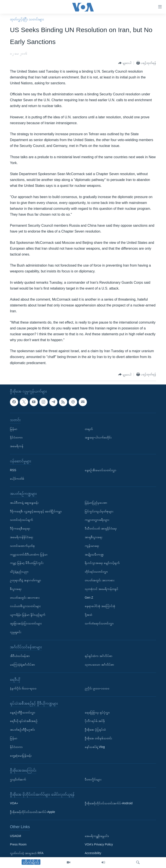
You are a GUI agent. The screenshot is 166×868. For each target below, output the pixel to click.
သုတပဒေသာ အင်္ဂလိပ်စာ (99, 664)
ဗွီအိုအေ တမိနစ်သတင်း (98, 738)
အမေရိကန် (17, 446)
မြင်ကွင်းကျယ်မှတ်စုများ (99, 511)
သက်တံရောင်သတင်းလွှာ (99, 623)
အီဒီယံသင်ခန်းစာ (20, 656)
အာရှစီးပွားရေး (93, 537)
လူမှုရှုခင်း (16, 632)
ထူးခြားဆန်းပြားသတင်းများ (26, 623)
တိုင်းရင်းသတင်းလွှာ (96, 572)
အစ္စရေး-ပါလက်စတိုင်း (98, 437)
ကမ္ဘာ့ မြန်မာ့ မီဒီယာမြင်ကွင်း (27, 563)
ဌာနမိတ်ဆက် (18, 779)
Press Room (18, 844)
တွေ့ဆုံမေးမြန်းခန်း (21, 756)
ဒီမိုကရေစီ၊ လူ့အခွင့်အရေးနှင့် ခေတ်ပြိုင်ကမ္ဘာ (36, 511)
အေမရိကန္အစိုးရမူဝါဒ (97, 836)
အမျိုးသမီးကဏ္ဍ (94, 554)
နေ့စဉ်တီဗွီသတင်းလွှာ (23, 712)
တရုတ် (89, 429)
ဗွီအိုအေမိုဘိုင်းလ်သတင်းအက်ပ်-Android (109, 803)
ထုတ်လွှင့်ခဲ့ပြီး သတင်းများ (27, 19)
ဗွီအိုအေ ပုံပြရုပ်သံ (95, 730)
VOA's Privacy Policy (99, 844)
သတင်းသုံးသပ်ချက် (22, 520)
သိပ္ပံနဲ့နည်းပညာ (19, 572)
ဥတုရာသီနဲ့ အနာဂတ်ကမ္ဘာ (26, 580)
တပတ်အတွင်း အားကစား (25, 597)
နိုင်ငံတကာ (16, 437)
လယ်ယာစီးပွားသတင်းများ (25, 606)
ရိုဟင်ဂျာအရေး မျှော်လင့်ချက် (102, 563)
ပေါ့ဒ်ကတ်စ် (17, 479)
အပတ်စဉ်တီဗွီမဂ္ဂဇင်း (22, 730)
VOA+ (14, 803)
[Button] (125, 63)
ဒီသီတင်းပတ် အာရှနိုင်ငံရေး (101, 528)
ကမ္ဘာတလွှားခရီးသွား (97, 520)
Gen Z (89, 597)
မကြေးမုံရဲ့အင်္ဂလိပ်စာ (22, 664)
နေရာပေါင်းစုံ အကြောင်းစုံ (100, 606)
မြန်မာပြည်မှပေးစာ (96, 503)
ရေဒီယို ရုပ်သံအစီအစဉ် (24, 721)
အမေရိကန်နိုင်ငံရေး (22, 537)
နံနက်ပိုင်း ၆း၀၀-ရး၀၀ (23, 688)
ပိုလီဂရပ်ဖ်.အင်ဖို (95, 721)
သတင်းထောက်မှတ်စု (22, 546)
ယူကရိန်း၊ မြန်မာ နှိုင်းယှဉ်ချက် (28, 615)
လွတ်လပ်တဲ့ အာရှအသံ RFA (27, 853)
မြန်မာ (14, 429)
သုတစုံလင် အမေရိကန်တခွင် (101, 589)
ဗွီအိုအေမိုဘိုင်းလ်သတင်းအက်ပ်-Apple (32, 812)
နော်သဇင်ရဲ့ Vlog (95, 747)
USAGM (15, 836)
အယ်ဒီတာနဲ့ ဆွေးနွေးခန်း (24, 503)
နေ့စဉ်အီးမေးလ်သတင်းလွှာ (101, 470)
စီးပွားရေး (16, 589)
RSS (13, 470)
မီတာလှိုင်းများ (93, 779)
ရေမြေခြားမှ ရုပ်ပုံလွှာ (97, 712)
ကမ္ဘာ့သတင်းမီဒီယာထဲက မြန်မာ (29, 554)
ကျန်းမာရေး (92, 546)
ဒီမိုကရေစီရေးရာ (20, 528)
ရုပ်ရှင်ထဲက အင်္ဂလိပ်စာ (99, 656)
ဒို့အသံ (89, 615)
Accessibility (93, 853)
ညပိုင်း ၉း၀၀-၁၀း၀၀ (97, 688)
